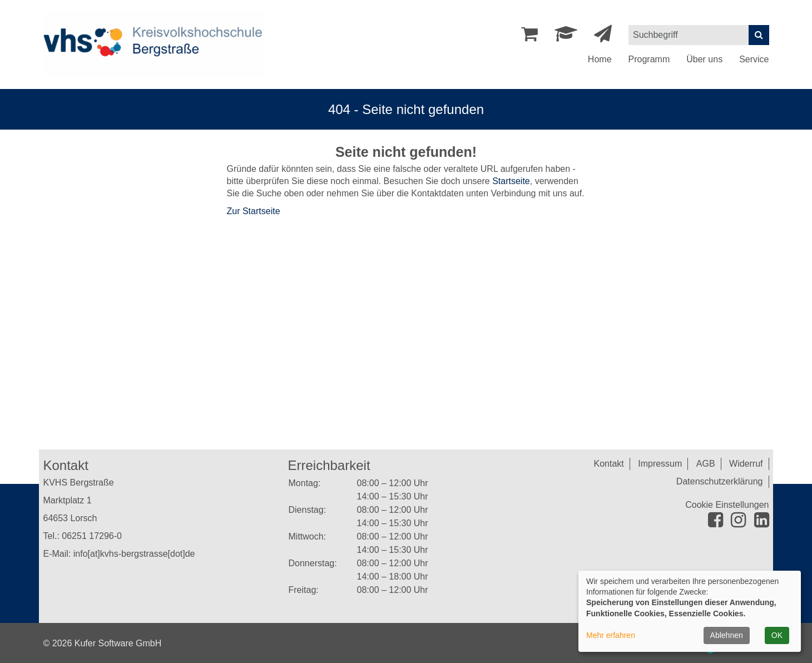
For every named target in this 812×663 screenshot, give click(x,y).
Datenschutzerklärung (720, 481)
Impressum (660, 464)
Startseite (511, 181)
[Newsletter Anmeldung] (603, 37)
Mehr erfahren (611, 635)
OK (777, 635)
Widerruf (746, 464)
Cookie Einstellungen (727, 505)
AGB (706, 464)
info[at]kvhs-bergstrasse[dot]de (134, 554)
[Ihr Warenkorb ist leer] (529, 37)
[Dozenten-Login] (566, 37)
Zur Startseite (254, 211)
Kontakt (609, 464)
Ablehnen (727, 635)
